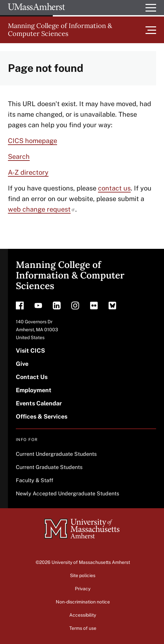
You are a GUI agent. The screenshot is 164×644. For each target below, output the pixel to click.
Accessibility (83, 615)
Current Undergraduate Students (56, 454)
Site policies (83, 575)
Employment (34, 390)
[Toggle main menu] (151, 30)
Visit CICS (30, 351)
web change (42, 209)
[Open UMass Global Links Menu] (151, 8)
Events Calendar (39, 403)
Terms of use (83, 628)
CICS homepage (33, 141)
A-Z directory (28, 172)
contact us (114, 188)
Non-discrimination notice (83, 602)
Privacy (83, 589)
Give (22, 364)
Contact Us (32, 377)
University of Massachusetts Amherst (91, 562)
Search (19, 157)
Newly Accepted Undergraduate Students (67, 494)
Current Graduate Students (49, 467)
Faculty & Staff (34, 480)
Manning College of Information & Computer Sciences (60, 29)
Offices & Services (42, 416)
